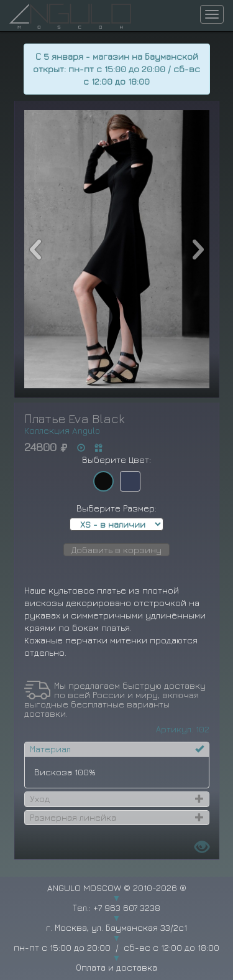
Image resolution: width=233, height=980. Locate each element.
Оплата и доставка (116, 967)
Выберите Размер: (116, 508)
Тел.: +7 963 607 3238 (116, 908)
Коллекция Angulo (62, 430)
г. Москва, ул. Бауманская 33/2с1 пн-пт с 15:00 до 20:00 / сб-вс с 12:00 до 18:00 (116, 937)
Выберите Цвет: (116, 460)
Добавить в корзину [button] (116, 550)
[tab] (117, 749)
